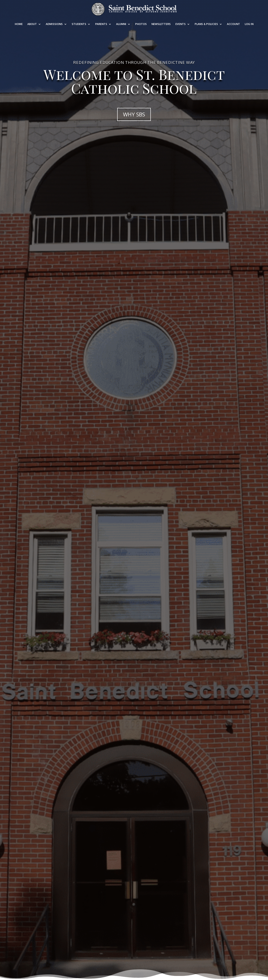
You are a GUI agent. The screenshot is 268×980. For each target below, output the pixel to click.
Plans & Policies (206, 24)
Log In (249, 24)
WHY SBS (134, 114)
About (32, 24)
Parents (101, 24)
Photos (141, 24)
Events (181, 24)
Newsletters (161, 24)
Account (233, 24)
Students (79, 24)
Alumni (121, 24)
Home (19, 24)
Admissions (54, 24)
